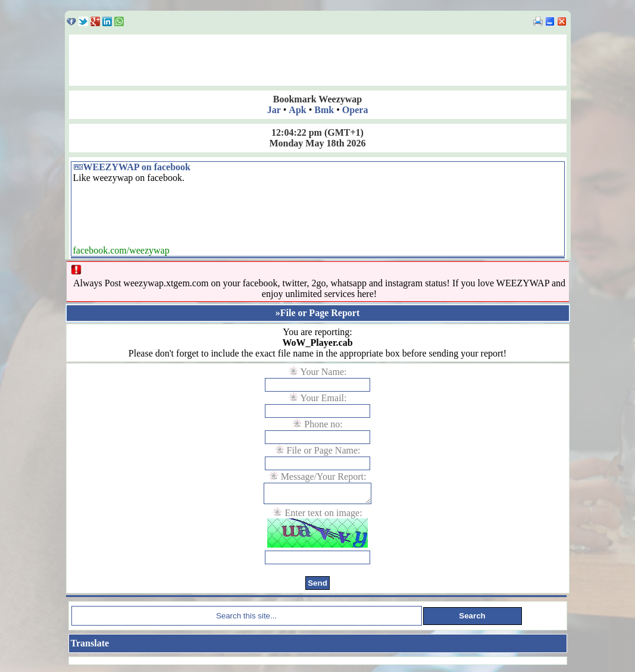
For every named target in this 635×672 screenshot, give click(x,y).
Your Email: (324, 398)
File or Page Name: (324, 450)
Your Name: (324, 372)
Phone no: (323, 424)
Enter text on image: (323, 516)
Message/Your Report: (324, 476)
